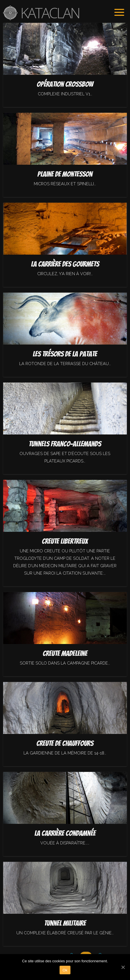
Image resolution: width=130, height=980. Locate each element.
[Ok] (123, 967)
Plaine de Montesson (65, 174)
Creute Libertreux (65, 541)
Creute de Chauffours (65, 743)
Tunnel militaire (65, 923)
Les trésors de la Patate (65, 354)
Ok (65, 970)
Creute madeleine (65, 653)
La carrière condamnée (65, 833)
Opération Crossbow (65, 84)
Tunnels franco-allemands (65, 444)
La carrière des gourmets (65, 264)
